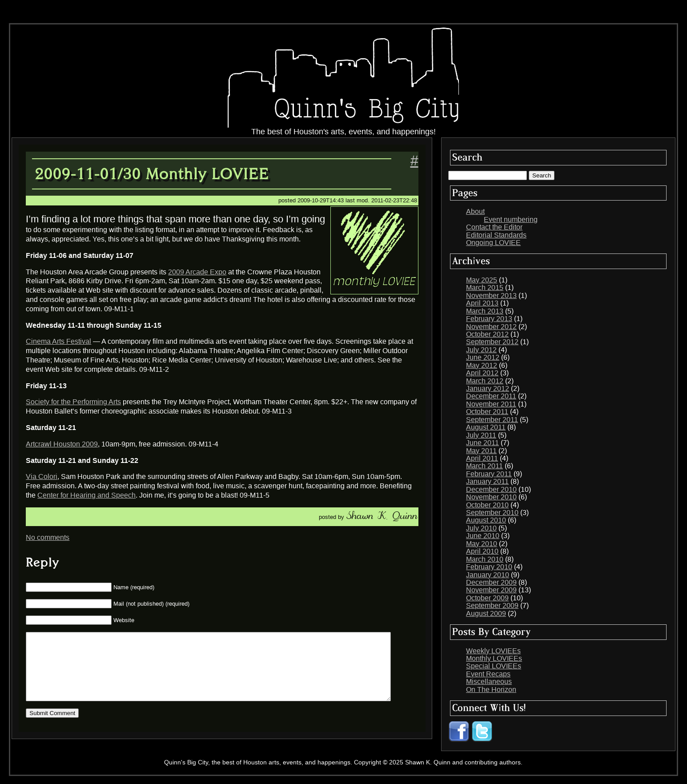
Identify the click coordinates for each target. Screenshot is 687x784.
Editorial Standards (496, 235)
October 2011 (487, 412)
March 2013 (485, 311)
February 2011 (489, 474)
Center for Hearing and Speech (86, 495)
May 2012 (482, 365)
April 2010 (482, 551)
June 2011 (482, 443)
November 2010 (491, 497)
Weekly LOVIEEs (493, 651)
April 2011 (482, 458)
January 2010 (488, 575)
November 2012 (491, 327)
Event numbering (511, 219)
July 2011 (481, 435)
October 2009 (487, 598)
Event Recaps (488, 674)
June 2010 (483, 536)
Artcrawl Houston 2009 (62, 444)
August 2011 (486, 427)
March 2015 (485, 287)
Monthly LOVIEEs (494, 658)
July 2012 (481, 350)
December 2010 (491, 489)
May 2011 (481, 451)
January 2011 (487, 481)
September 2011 (492, 420)
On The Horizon (491, 690)
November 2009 (491, 590)
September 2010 (492, 513)
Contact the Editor (494, 227)
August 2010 (486, 520)
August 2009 (486, 613)
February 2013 (489, 319)
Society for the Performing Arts (73, 402)
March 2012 (485, 381)
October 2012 (487, 334)
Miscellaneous (489, 681)
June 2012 (483, 357)
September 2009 (492, 605)
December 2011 (491, 396)
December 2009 (491, 582)
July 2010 (481, 528)
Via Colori (42, 476)
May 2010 (482, 544)
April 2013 (482, 303)
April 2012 (482, 373)
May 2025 (482, 280)
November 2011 (491, 404)
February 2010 (489, 567)
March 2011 (484, 466)
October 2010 (487, 505)
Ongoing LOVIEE (493, 243)
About (475, 211)
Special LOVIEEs (494, 666)
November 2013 (491, 296)
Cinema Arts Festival (58, 341)
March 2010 (485, 559)
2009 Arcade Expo (197, 272)
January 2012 (488, 388)
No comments (48, 537)
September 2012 (492, 342)
